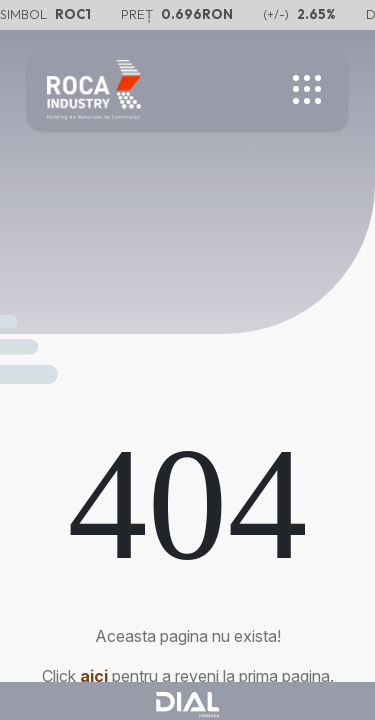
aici (94, 676)
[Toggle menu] (308, 90)
